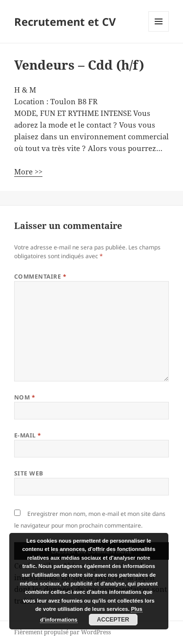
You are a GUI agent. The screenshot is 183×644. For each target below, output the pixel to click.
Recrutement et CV (65, 21)
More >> (28, 171)
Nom (25, 397)
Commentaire (40, 276)
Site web (29, 473)
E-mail (28, 435)
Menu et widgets (159, 31)
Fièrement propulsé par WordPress (62, 632)
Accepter (113, 620)
